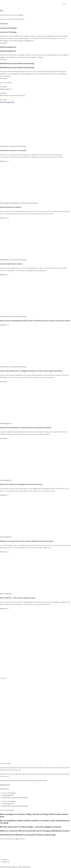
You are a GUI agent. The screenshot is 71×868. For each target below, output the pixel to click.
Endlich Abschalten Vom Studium (11, 207)
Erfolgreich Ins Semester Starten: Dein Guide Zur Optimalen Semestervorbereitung (27, 541)
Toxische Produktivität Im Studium (11, 264)
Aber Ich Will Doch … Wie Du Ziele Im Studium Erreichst (18, 598)
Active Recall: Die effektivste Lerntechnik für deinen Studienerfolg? (28, 835)
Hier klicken (4, 43)
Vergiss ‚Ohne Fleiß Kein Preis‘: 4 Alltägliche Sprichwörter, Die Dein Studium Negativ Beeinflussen (31, 371)
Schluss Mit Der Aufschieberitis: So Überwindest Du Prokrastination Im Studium (26, 428)
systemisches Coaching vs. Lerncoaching (13, 150)
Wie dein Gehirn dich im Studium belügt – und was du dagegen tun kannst (31, 827)
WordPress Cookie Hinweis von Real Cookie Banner (15, 867)
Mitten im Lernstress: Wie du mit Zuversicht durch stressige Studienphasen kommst (35, 831)
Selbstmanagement (6, 203)
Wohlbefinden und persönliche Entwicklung (13, 146)
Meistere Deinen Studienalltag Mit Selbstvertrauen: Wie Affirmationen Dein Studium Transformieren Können (35, 321)
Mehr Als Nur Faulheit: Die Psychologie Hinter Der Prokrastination (21, 484)
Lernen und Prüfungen (9, 793)
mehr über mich (5, 785)
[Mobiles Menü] (64, 4)
